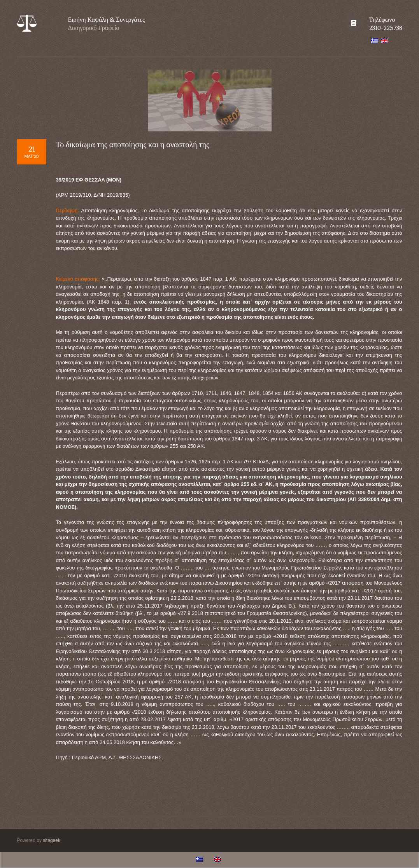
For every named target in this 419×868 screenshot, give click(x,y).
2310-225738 (386, 28)
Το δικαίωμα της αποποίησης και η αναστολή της (133, 144)
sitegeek (52, 840)
